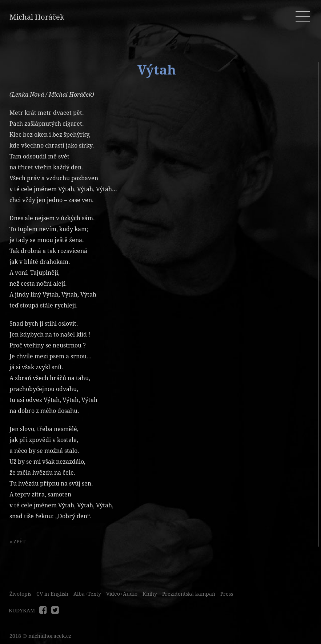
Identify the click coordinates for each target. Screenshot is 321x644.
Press (227, 594)
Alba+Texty (87, 594)
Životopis (20, 594)
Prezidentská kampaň (189, 594)
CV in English (52, 594)
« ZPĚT (18, 542)
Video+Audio (122, 594)
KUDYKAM (22, 611)
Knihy (150, 594)
